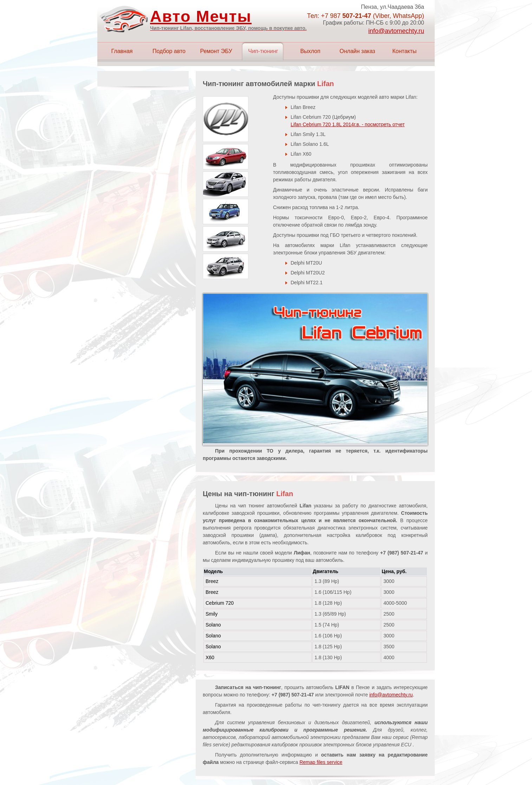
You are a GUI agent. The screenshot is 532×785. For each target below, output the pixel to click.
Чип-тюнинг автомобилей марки (268, 84)
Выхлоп (310, 51)
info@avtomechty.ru (396, 31)
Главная (122, 51)
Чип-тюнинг (263, 51)
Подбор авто (169, 51)
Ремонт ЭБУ (216, 51)
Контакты (404, 51)
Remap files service (321, 762)
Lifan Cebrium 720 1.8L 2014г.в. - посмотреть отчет (348, 124)
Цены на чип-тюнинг (248, 494)
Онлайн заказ (357, 51)
